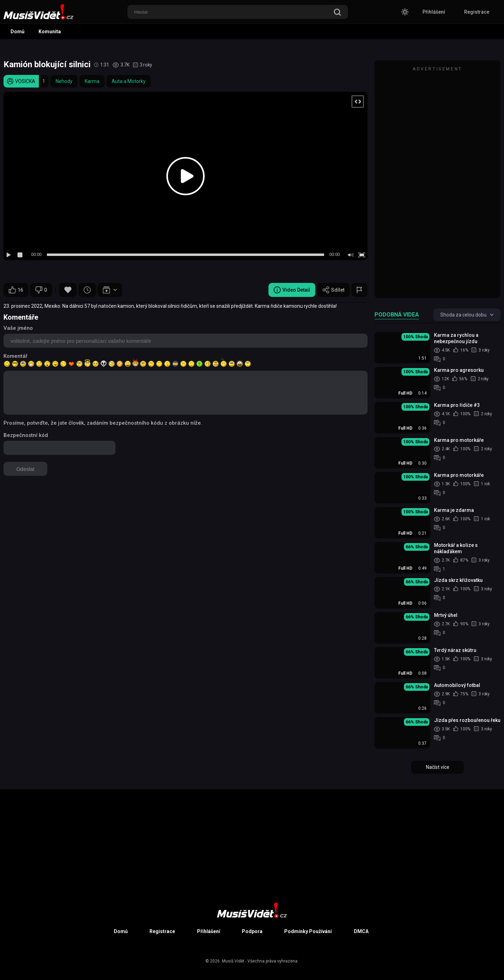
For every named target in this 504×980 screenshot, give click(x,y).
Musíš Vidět (233, 961)
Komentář (15, 356)
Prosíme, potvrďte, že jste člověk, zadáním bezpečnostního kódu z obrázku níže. (103, 423)
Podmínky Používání (308, 931)
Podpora (252, 931)
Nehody (64, 81)
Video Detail (292, 290)
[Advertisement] (437, 182)
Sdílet (333, 290)
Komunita (50, 32)
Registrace (477, 12)
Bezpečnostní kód (26, 435)
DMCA (361, 931)
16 (16, 290)
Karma (92, 81)
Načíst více (438, 767)
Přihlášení (434, 12)
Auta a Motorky (129, 81)
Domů (17, 32)
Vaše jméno (18, 328)
